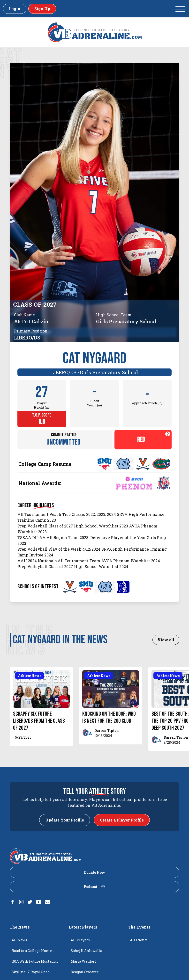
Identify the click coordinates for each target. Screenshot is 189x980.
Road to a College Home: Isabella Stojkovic (32, 952)
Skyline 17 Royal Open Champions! (31, 973)
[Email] (47, 902)
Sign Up (42, 9)
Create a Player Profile (122, 820)
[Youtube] (39, 902)
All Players (80, 940)
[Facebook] (13, 902)
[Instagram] (21, 902)
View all (166, 640)
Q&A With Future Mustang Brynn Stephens (34, 963)
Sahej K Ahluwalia (86, 951)
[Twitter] (30, 902)
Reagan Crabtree (85, 972)
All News (19, 940)
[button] (180, 9)
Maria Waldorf (83, 961)
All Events (139, 940)
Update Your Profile (65, 820)
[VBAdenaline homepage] (94, 32)
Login (15, 9)
